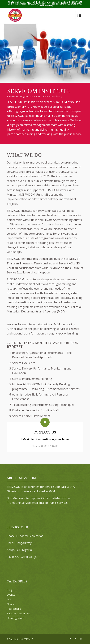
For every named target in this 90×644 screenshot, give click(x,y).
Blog (9, 590)
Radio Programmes (18, 613)
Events (11, 595)
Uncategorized (16, 618)
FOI (9, 599)
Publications (14, 609)
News (10, 604)
